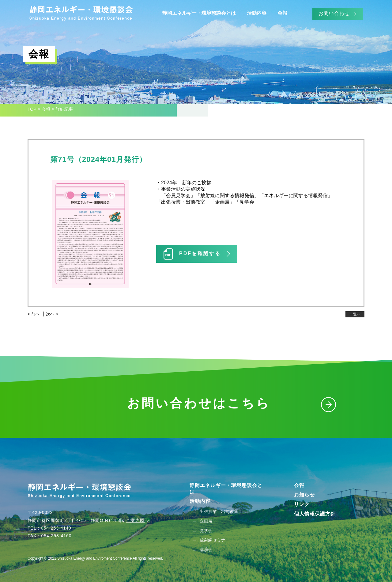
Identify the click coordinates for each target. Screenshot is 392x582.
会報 (282, 13)
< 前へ (34, 314)
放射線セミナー (215, 540)
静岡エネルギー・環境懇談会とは (199, 13)
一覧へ (355, 314)
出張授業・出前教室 (219, 511)
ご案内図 (135, 520)
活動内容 (257, 13)
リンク (302, 504)
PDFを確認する (200, 253)
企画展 (206, 521)
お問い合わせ (334, 13)
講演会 (206, 549)
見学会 (206, 530)
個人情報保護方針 (315, 514)
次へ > (52, 314)
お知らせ (304, 495)
